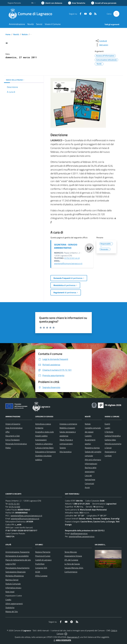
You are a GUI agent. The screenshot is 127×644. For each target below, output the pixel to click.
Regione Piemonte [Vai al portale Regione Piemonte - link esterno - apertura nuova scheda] (14, 3)
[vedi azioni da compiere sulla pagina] (102, 45)
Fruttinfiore (40, 564)
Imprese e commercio (68, 424)
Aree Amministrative (14, 428)
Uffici (8, 432)
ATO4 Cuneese (41, 576)
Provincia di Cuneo (43, 556)
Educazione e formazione (45, 452)
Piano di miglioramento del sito (18, 560)
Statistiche (10, 608)
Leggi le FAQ (11, 564)
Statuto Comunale (13, 584)
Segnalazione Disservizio (16, 572)
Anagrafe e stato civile (44, 432)
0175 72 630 (15, 507)
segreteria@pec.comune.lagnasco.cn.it (26, 516)
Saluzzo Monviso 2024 (74, 568)
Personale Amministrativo (16, 444)
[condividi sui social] (101, 41)
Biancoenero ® (73, 637)
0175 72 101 (14, 504)
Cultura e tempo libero (44, 448)
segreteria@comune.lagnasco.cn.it (68, 263)
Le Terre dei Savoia (72, 564)
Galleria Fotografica (113, 436)
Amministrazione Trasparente (17, 552)
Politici (8, 448)
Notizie (25, 34)
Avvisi (87, 487)
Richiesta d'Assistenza (15, 576)
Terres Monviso (71, 552)
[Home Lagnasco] (31, 14)
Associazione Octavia (73, 556)
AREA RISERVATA (62, 640)
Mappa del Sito (12, 611)
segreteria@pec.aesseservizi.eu (82, 536)
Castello (88, 436)
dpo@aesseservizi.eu (79, 533)
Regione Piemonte (43, 552)
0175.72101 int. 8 (72, 258)
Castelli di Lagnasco (43, 560)
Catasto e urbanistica (44, 444)
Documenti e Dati (13, 436)
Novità (16, 34)
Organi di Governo (13, 424)
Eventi (107, 424)
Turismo (63, 448)
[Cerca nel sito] (116, 14)
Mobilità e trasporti (67, 428)
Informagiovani (91, 464)
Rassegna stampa (92, 448)
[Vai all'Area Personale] (104, 3)
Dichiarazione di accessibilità (17, 556)
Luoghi (107, 428)
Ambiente (39, 428)
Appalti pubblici (41, 436)
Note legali (10, 592)
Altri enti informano (93, 460)
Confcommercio (71, 572)
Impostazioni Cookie (14, 596)
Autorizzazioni (41, 440)
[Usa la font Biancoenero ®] (52, 3)
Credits (8, 600)
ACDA (38, 572)
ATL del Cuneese (71, 560)
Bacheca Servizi (12, 580)
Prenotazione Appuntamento (17, 568)
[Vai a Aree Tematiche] (77, 3)
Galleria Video (110, 440)
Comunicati (89, 483)
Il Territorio (109, 432)
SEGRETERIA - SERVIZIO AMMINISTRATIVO (66, 246)
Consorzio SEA (41, 568)
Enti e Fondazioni (13, 440)
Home (8, 34)
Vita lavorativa (65, 452)
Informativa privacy (13, 588)
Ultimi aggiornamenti (14, 604)
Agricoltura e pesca (43, 424)
